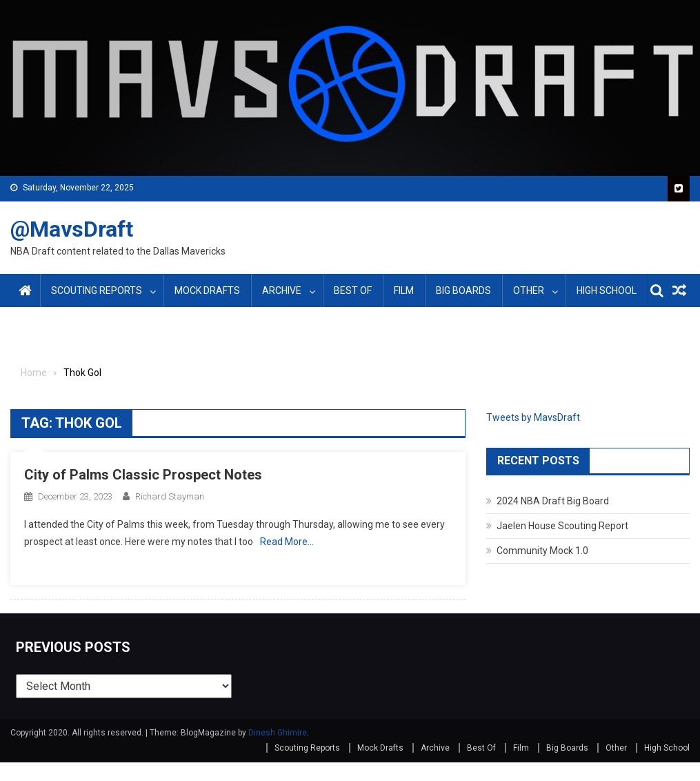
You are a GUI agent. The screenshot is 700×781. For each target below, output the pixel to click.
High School (607, 290)
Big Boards (463, 290)
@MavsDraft (72, 229)
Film (404, 290)
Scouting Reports (97, 290)
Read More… (287, 542)
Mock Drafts (207, 290)
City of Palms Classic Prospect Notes (143, 475)
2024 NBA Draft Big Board (553, 501)
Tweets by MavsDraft (533, 417)
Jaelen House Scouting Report (562, 526)
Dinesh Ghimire (278, 733)
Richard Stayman (170, 496)
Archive (282, 290)
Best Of (353, 290)
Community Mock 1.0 (542, 551)
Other (529, 290)
